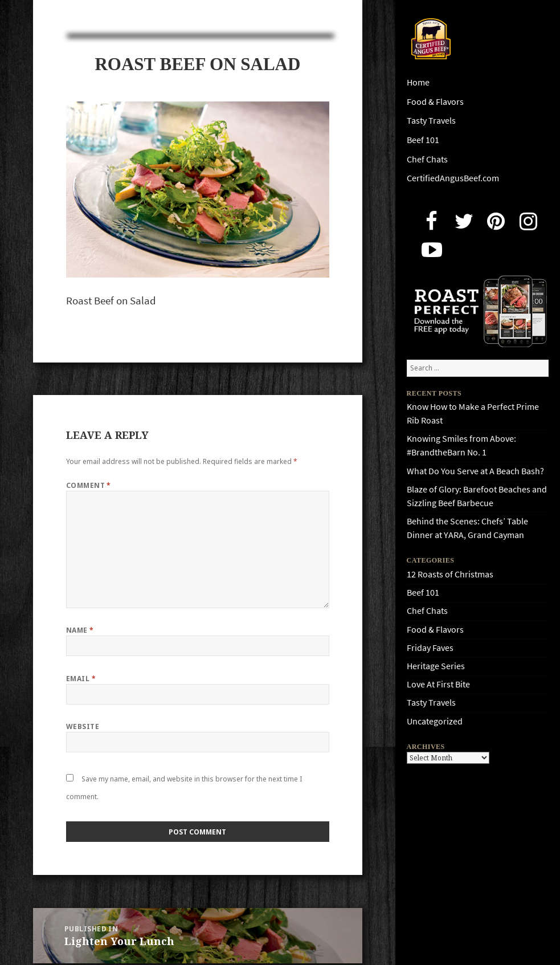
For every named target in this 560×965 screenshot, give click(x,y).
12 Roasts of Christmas (450, 574)
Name (80, 630)
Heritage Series (436, 666)
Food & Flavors (435, 102)
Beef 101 (423, 140)
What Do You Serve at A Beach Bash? (475, 471)
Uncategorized (435, 721)
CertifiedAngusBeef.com (453, 178)
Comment (89, 485)
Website (83, 726)
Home (418, 82)
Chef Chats (427, 159)
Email (81, 679)
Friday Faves (430, 648)
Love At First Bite (438, 684)
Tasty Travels (431, 121)
